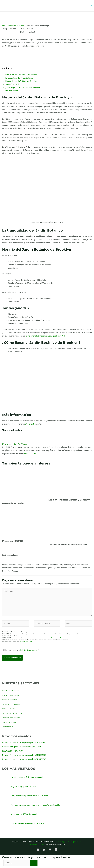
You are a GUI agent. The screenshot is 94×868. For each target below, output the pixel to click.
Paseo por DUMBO (13, 542)
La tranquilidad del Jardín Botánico (19, 79)
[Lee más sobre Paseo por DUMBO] (24, 524)
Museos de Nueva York (17, 26)
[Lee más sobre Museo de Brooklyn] (24, 485)
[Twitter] (44, 850)
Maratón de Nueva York (10, 700)
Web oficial (29, 425)
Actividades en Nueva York (11, 691)
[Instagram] (50, 850)
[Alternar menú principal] (92, 6)
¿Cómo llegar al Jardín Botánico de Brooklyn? (23, 88)
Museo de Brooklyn (13, 504)
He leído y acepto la (20, 651)
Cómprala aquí (30, 454)
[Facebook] (38, 850)
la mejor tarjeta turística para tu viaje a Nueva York (45, 337)
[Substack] (56, 850)
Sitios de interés (8, 727)
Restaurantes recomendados (12, 718)
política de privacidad (56, 638)
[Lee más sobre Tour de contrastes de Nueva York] (70, 526)
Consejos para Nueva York (11, 696)
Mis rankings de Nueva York (11, 705)
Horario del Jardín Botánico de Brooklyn (21, 82)
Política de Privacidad (26, 642)
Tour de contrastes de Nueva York (68, 545)
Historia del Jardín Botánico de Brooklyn (21, 75)
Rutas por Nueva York (9, 723)
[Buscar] (34, 863)
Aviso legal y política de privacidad (68, 842)
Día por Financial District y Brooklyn (69, 500)
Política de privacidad (29, 651)
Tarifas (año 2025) (12, 85)
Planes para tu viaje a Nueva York (13, 714)
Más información (12, 91)
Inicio (4, 26)
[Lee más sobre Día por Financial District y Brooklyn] (70, 483)
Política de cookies (36, 845)
